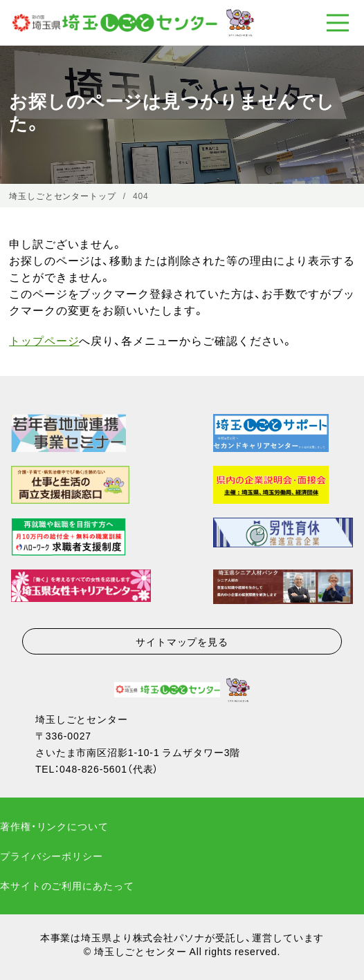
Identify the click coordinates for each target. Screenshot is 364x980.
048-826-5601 (93, 769)
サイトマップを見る (182, 641)
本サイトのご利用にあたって (67, 885)
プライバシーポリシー (52, 856)
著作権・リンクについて (54, 826)
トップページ (44, 340)
